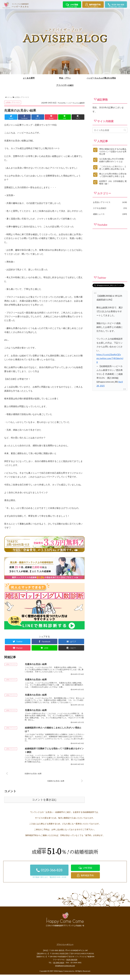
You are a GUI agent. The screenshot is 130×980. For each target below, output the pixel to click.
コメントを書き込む (44, 818)
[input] (110, 145)
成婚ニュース (110, 228)
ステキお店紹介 (110, 223)
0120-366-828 (116, 6)
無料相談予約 (93, 6)
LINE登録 (72, 6)
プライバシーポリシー (65, 963)
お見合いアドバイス (13, 117)
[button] (125, 144)
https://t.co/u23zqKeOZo (109, 369)
